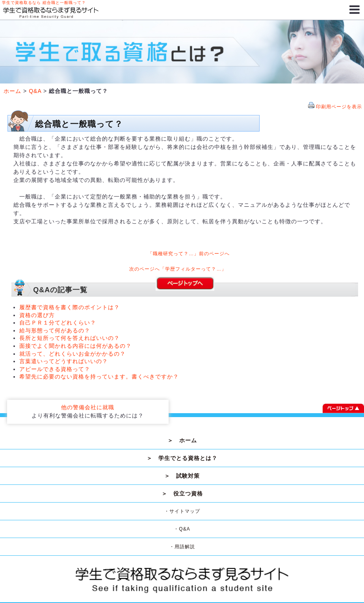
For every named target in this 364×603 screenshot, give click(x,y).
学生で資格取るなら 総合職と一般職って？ (44, 3)
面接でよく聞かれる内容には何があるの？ (75, 346)
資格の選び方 (37, 315)
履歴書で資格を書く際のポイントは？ (70, 307)
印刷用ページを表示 (339, 107)
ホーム (12, 91)
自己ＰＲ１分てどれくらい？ (58, 323)
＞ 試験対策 (182, 476)
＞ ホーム (182, 440)
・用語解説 (182, 547)
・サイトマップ (182, 511)
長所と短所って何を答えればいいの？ (70, 338)
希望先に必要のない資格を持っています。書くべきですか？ (99, 377)
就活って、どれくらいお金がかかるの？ (72, 354)
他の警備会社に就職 (88, 407)
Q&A (35, 91)
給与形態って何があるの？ (55, 330)
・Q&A (182, 529)
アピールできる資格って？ (55, 369)
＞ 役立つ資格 (182, 494)
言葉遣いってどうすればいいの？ (64, 361)
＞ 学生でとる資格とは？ (182, 458)
